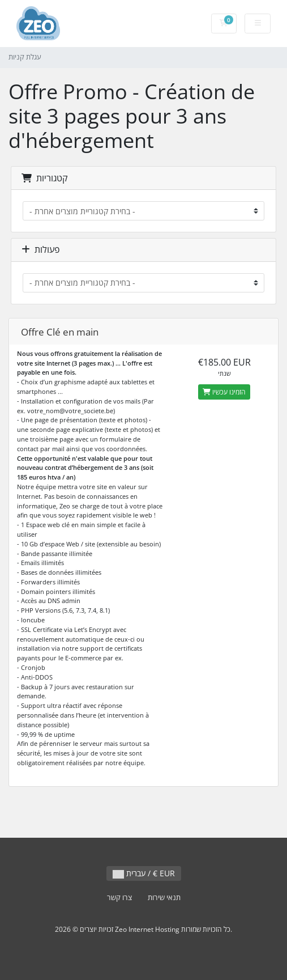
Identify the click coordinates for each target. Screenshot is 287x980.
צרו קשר (119, 898)
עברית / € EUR (144, 873)
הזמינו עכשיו (224, 392)
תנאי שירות (164, 898)
